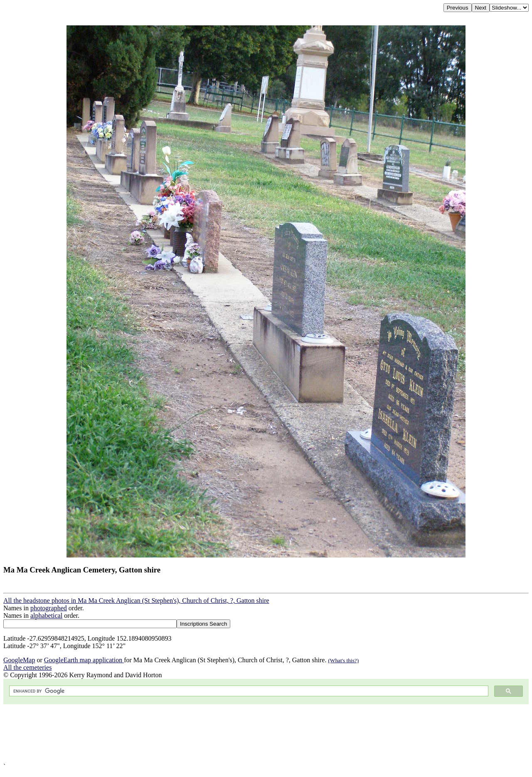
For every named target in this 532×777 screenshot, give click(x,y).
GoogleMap (19, 660)
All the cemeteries (27, 667)
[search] (248, 691)
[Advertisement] (253, 734)
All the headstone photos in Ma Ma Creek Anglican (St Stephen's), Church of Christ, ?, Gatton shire (136, 601)
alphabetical (46, 615)
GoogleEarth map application (84, 660)
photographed (49, 608)
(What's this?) (343, 660)
